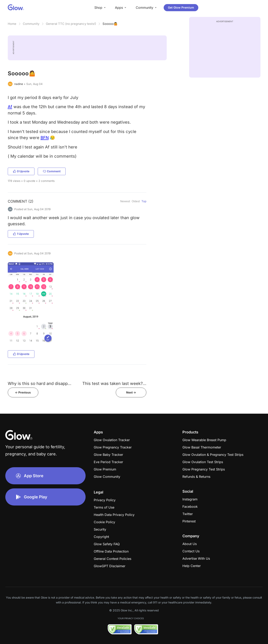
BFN (45, 138)
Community (31, 24)
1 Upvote (21, 234)
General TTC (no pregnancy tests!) (71, 24)
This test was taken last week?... (114, 383)
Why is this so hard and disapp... (40, 383)
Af (10, 107)
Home (12, 24)
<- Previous (23, 392)
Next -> (131, 392)
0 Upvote (21, 171)
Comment (52, 171)
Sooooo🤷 (110, 24)
